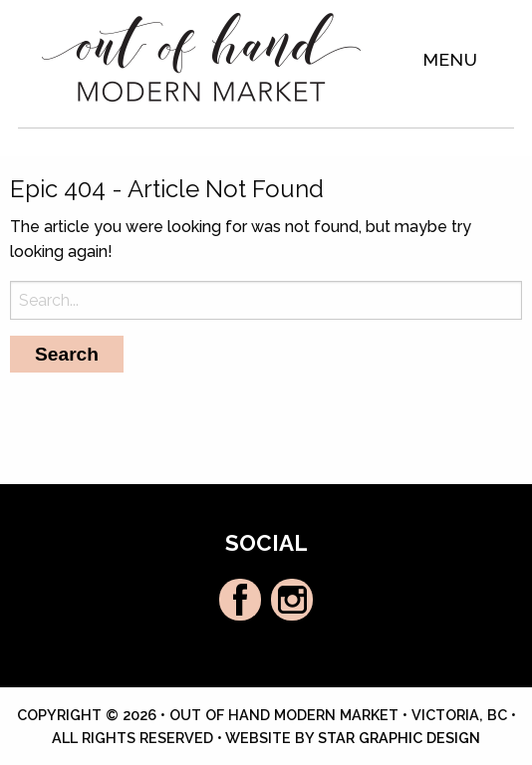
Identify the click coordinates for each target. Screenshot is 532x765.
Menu (451, 59)
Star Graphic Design (399, 738)
